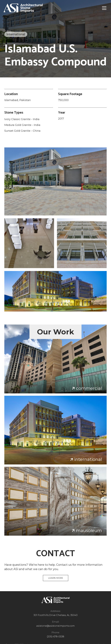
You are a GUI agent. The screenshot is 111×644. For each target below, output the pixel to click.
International (16, 34)
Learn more (56, 578)
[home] (23, 8)
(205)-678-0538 (55, 637)
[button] (104, 8)
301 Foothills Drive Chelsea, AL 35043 (55, 615)
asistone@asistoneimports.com (55, 626)
